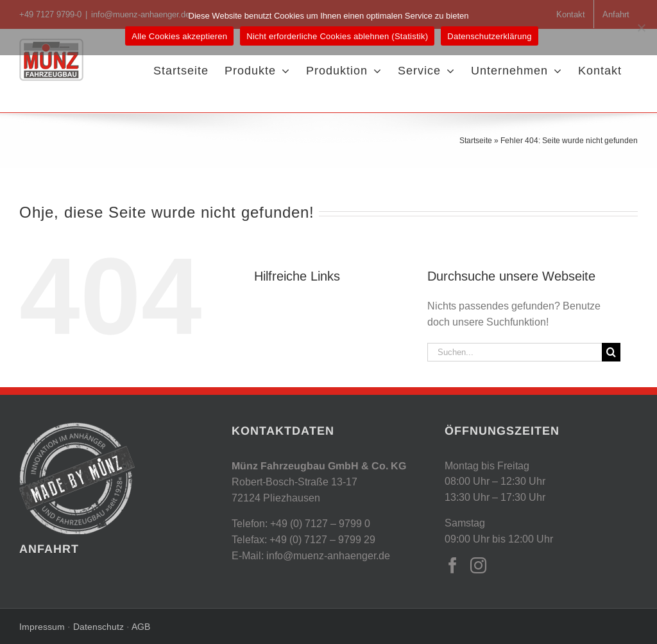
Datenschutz (97, 627)
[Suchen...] (515, 352)
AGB (141, 627)
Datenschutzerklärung (489, 36)
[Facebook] (453, 565)
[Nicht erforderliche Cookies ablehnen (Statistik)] (641, 28)
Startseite (476, 140)
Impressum (43, 627)
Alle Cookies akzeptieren (179, 36)
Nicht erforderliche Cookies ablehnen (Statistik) (337, 36)
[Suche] (611, 352)
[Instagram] (478, 565)
